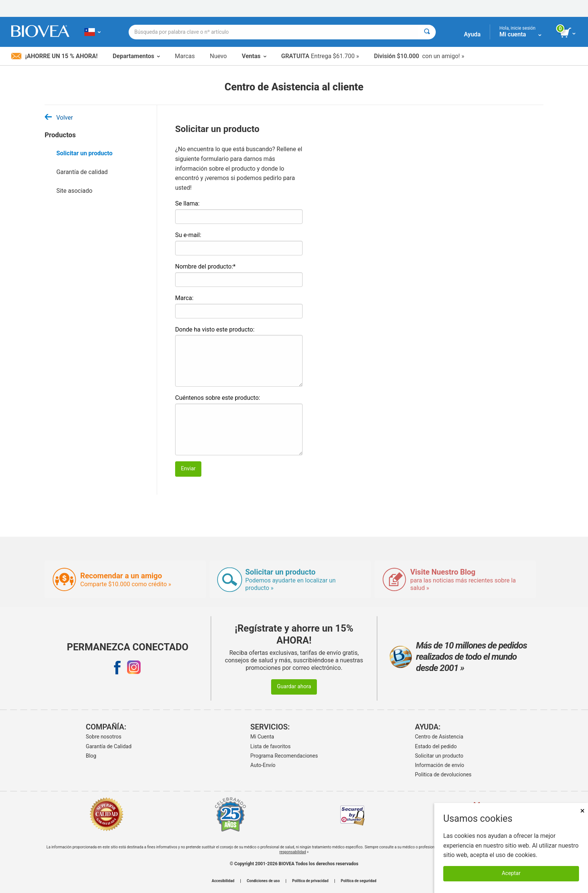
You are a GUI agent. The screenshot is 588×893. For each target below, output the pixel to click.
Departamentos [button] (136, 56)
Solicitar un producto (84, 153)
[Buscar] (427, 32)
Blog (91, 756)
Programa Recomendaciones (284, 756)
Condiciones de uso (263, 881)
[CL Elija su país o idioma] (92, 32)
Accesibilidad (223, 881)
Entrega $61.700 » (320, 56)
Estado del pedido (436, 746)
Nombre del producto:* (205, 266)
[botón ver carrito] (568, 33)
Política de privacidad (310, 881)
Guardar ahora (294, 687)
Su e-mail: (188, 235)
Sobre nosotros (104, 737)
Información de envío (440, 765)
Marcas (185, 56)
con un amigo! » (419, 56)
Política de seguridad (359, 881)
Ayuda (472, 34)
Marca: (184, 298)
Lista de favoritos (271, 746)
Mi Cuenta (262, 737)
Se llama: (187, 203)
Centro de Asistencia (439, 737)
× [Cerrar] (582, 811)
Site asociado (74, 191)
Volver (59, 118)
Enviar (188, 469)
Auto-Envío (263, 765)
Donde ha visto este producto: (215, 329)
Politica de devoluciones (443, 774)
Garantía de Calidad (109, 746)
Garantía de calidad (82, 172)
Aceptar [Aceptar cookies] (511, 873)
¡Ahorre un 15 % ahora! (54, 56)
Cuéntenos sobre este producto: (218, 398)
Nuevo (218, 56)
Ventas (254, 56)
